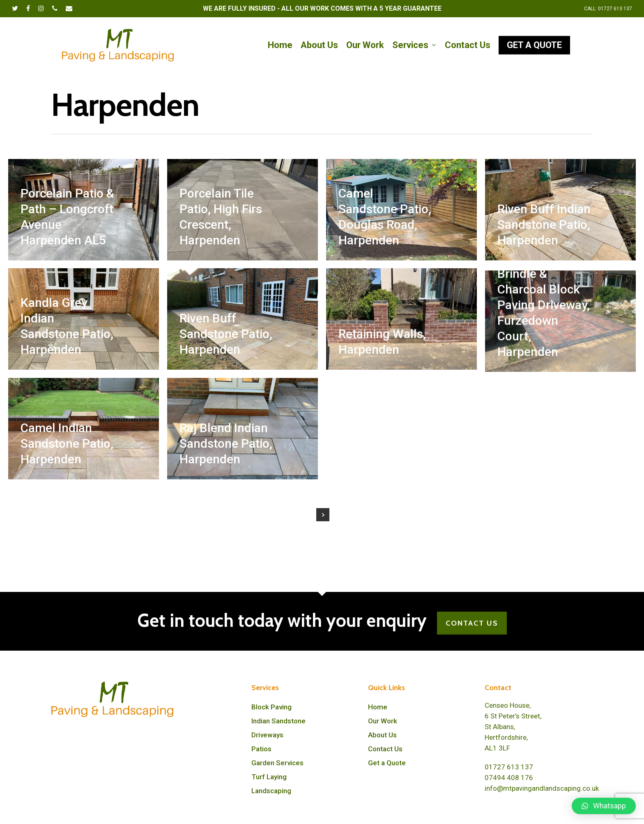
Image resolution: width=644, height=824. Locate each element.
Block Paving (271, 707)
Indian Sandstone (278, 721)
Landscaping (271, 791)
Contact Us (385, 749)
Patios (261, 749)
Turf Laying (269, 777)
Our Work (383, 721)
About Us (382, 735)
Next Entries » (323, 515)
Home (378, 707)
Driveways (267, 735)
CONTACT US (472, 623)
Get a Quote (387, 763)
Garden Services (277, 763)
